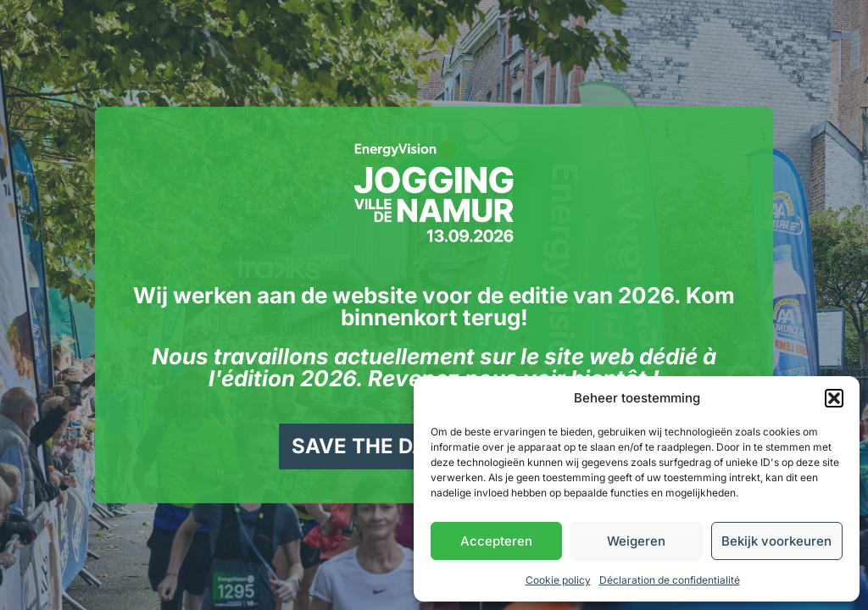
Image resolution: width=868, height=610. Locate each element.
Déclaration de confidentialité (670, 580)
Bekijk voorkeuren (776, 541)
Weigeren (636, 541)
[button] (834, 398)
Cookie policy (558, 580)
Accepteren (496, 541)
